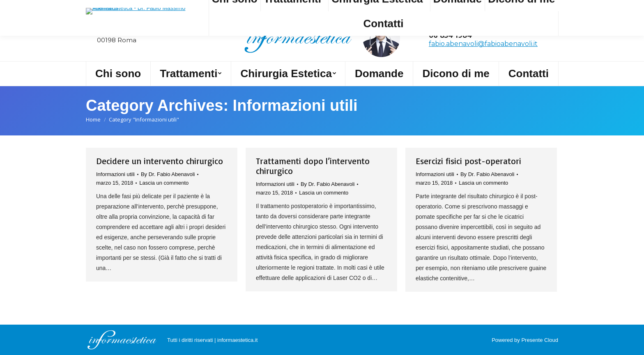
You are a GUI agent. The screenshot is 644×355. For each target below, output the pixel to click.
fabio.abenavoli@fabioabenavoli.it (483, 44)
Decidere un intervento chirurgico (160, 161)
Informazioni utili (115, 174)
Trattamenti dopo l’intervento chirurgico (313, 166)
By (168, 174)
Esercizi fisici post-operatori (468, 161)
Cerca (103, 7)
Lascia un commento (164, 183)
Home (93, 119)
